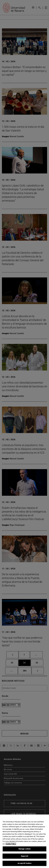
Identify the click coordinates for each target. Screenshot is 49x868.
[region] (24, 841)
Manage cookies (25, 849)
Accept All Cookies (24, 863)
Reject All (24, 856)
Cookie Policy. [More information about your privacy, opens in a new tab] (11, 844)
